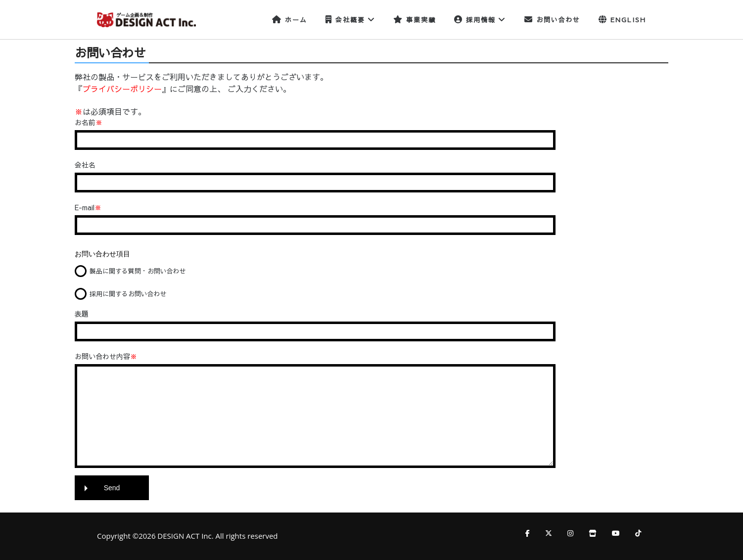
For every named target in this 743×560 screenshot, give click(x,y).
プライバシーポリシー (122, 89)
